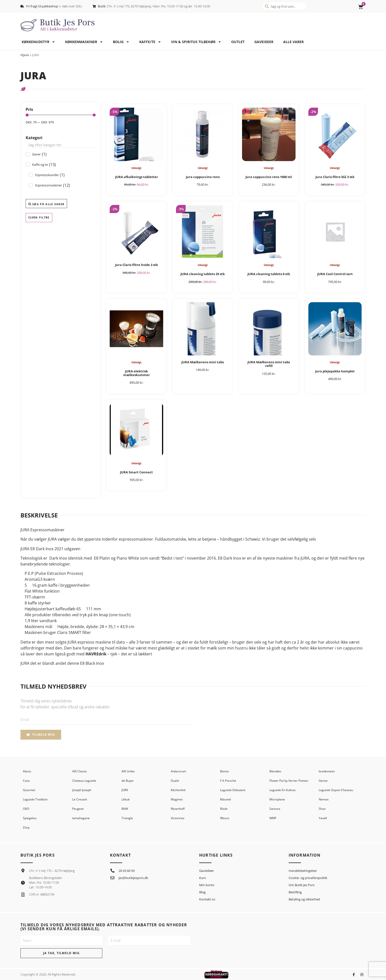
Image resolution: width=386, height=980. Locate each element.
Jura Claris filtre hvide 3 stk (137, 265)
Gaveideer (264, 42)
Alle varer (293, 42)
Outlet (238, 42)
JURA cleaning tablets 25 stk (203, 274)
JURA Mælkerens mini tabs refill (269, 364)
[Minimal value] (61, 115)
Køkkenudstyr (38, 42)
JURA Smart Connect (136, 472)
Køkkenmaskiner (84, 42)
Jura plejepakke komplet (335, 371)
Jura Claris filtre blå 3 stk (335, 177)
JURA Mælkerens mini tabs (203, 362)
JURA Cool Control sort (335, 274)
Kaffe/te (150, 42)
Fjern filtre (39, 217)
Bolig (121, 42)
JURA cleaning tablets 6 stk (269, 274)
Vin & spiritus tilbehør (196, 42)
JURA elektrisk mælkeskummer (137, 373)
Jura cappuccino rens (203, 177)
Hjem (25, 55)
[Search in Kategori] (61, 145)
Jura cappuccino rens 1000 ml (269, 177)
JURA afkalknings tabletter (137, 177)
